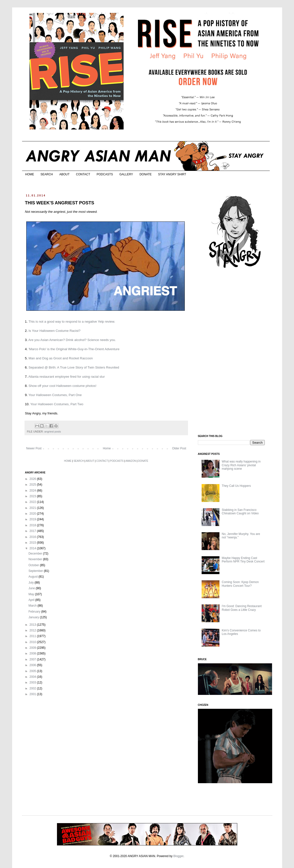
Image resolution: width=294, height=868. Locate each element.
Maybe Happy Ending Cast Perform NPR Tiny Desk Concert (243, 560)
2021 (33, 508)
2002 (33, 688)
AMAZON (131, 461)
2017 (33, 531)
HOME (30, 174)
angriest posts (53, 432)
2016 (33, 537)
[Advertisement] (235, 352)
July (32, 583)
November (36, 559)
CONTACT (83, 174)
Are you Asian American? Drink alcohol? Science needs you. (72, 340)
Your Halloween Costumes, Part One (55, 395)
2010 (33, 642)
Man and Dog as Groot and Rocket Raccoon (61, 358)
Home (107, 448)
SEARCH (47, 174)
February (35, 612)
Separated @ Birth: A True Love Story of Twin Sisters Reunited (74, 367)
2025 (33, 485)
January (34, 617)
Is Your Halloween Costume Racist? (54, 331)
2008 (33, 653)
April (32, 600)
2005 (33, 671)
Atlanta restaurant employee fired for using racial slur (67, 377)
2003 (33, 682)
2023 (33, 496)
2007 (33, 659)
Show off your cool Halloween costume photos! (62, 386)
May (32, 594)
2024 (33, 491)
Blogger (178, 856)
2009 (33, 648)
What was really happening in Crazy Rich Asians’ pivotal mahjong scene (241, 465)
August (34, 577)
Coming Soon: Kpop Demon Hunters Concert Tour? (240, 584)
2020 (33, 514)
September (36, 571)
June (32, 588)
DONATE (146, 174)
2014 (33, 548)
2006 (33, 665)
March (33, 606)
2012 (33, 630)
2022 (33, 502)
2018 (33, 525)
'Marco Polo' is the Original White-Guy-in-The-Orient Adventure (74, 349)
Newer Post (34, 448)
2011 (33, 636)
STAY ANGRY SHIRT (172, 174)
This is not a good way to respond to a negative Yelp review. (72, 322)
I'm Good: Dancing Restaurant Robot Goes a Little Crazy (242, 608)
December (36, 554)
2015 (33, 543)
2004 (33, 677)
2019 (33, 519)
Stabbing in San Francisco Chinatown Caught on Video (240, 512)
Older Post (179, 448)
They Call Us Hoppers (236, 486)
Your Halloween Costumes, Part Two (57, 404)
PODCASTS (105, 174)
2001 (33, 694)
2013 (33, 625)
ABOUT (65, 174)
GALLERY (126, 174)
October (34, 565)
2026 (33, 479)
